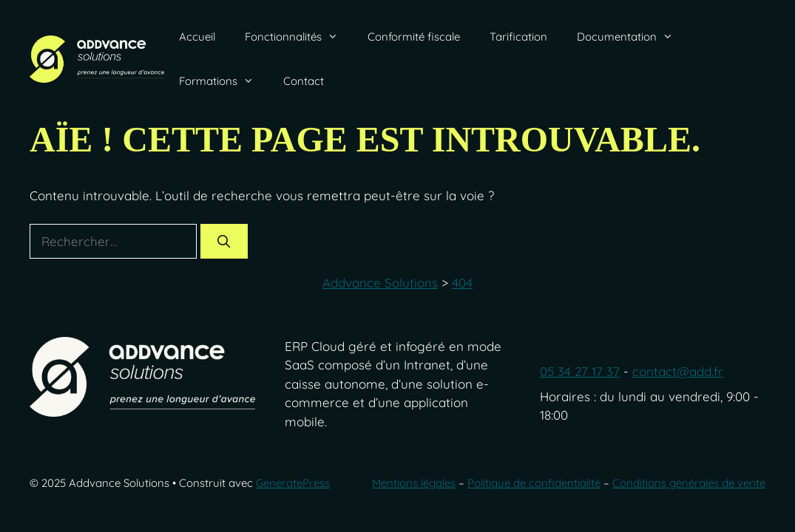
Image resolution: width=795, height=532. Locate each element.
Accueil (197, 37)
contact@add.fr (678, 371)
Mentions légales (414, 483)
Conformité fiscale (414, 37)
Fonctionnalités (299, 37)
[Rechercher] (224, 242)
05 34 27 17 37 (580, 371)
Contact (304, 81)
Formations (224, 81)
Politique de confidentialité (534, 483)
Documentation (632, 37)
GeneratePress (293, 483)
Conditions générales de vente (689, 483)
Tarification (518, 37)
